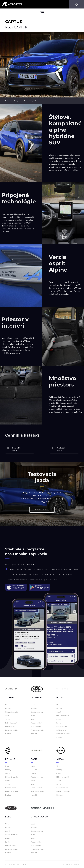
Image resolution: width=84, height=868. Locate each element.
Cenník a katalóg (12, 101)
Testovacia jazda (30, 101)
